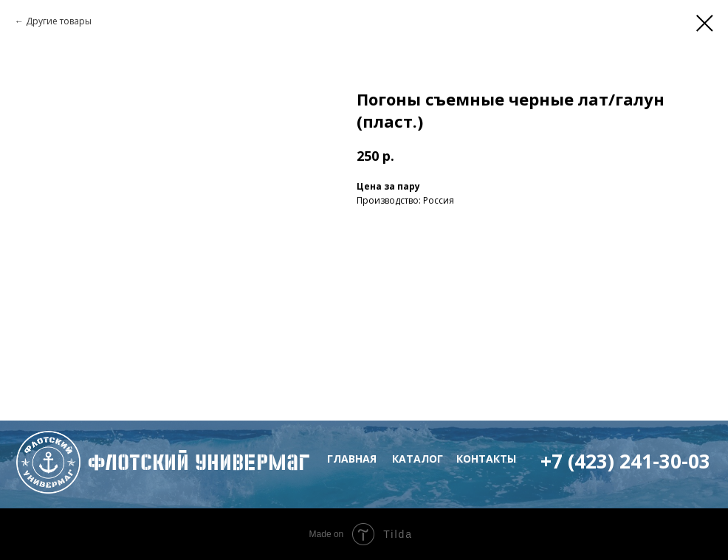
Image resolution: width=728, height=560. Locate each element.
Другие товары (59, 21)
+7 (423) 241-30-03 (625, 461)
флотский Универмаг (199, 462)
